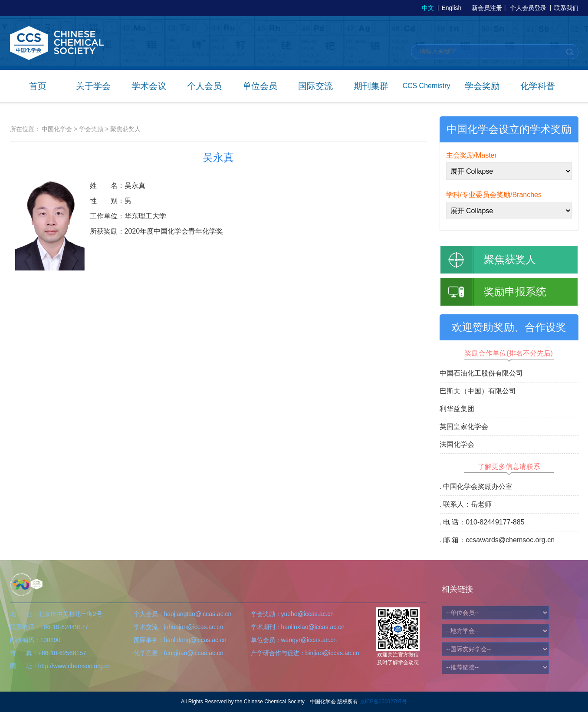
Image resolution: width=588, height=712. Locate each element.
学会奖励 (482, 86)
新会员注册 (487, 8)
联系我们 (566, 8)
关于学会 (93, 86)
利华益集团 (457, 409)
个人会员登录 (528, 8)
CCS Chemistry (426, 86)
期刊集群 (371, 86)
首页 (38, 86)
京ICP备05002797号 (383, 702)
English (451, 8)
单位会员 (260, 86)
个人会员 (204, 86)
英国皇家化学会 (464, 427)
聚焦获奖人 (125, 129)
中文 (428, 8)
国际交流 (315, 86)
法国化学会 (457, 444)
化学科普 (538, 86)
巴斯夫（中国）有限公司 (478, 391)
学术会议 (149, 86)
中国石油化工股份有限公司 (481, 373)
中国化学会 (57, 129)
